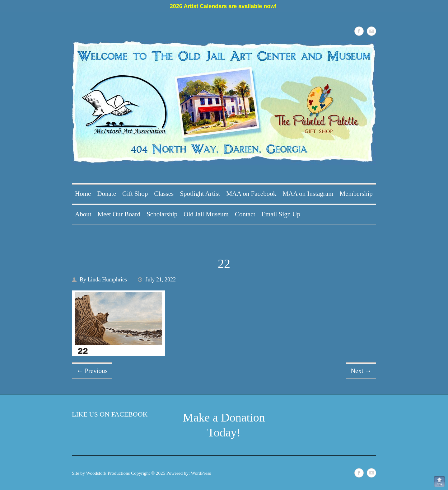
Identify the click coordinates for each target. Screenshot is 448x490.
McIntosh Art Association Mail (371, 31)
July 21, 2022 (161, 280)
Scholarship (162, 214)
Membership (356, 194)
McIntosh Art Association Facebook (359, 31)
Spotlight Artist (200, 194)
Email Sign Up (281, 214)
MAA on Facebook (251, 194)
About (83, 214)
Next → (361, 371)
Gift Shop (135, 194)
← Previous (92, 371)
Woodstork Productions (108, 473)
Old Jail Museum (206, 214)
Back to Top (439, 481)
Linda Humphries (107, 280)
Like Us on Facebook (110, 414)
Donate (107, 194)
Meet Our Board (119, 214)
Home (83, 194)
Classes (164, 194)
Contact (245, 214)
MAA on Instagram (308, 194)
